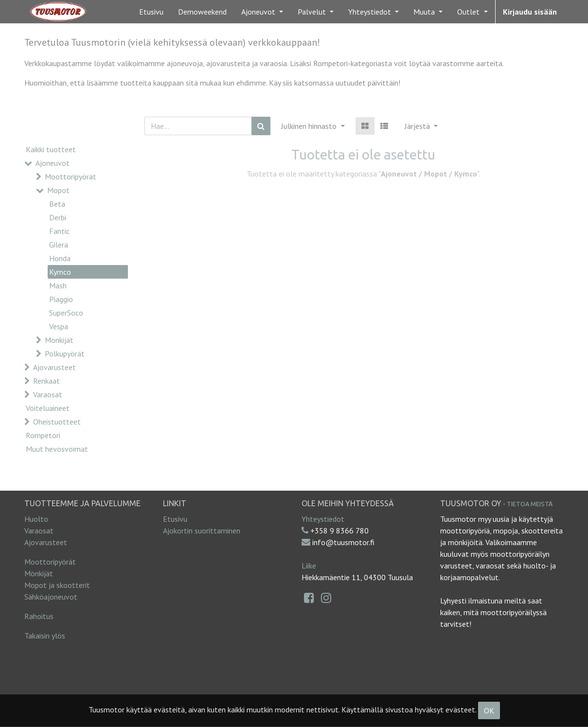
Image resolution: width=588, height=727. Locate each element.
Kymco (60, 272)
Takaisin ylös (45, 636)
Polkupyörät (65, 354)
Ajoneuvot (53, 163)
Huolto (36, 519)
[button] (421, 126)
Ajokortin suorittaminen (202, 531)
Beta (57, 204)
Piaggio (61, 299)
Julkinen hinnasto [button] (310, 126)
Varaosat (48, 394)
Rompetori (43, 435)
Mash (58, 285)
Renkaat (46, 381)
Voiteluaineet (48, 408)
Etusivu (175, 519)
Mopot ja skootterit (57, 585)
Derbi (58, 217)
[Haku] (261, 126)
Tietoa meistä (530, 504)
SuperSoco (66, 313)
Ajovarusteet (54, 367)
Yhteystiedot (323, 519)
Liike (309, 566)
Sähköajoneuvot (51, 597)
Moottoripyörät (71, 177)
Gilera (59, 245)
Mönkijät (59, 340)
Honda (60, 258)
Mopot (58, 190)
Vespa (59, 326)
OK (489, 710)
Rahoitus (39, 616)
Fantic (59, 231)
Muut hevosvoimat (57, 449)
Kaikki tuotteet (51, 149)
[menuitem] (151, 12)
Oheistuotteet (57, 422)
